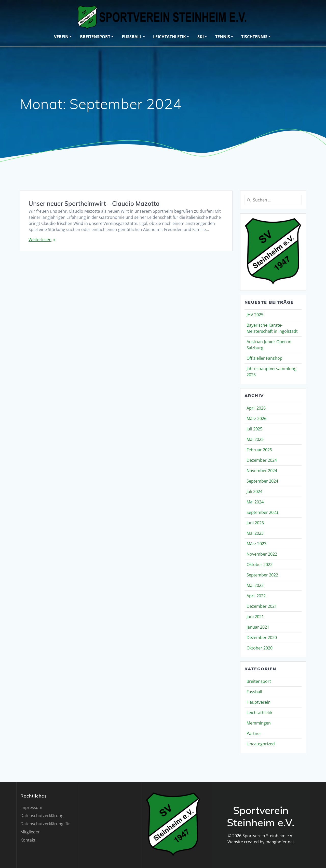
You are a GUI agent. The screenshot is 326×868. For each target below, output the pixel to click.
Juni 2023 (255, 523)
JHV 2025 (255, 315)
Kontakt (28, 840)
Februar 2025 (259, 450)
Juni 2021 (255, 617)
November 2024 (262, 471)
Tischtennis (254, 37)
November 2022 (262, 554)
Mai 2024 (255, 502)
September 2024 (262, 481)
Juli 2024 (254, 491)
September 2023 (262, 512)
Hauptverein (259, 702)
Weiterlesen (40, 240)
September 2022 (262, 575)
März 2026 (256, 418)
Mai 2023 (255, 533)
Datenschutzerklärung (42, 816)
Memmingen (259, 723)
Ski (201, 37)
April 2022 (256, 596)
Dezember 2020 (262, 638)
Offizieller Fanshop (264, 358)
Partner (254, 733)
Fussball (132, 37)
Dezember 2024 (262, 460)
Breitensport (95, 37)
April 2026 (256, 408)
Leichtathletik (169, 37)
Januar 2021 (258, 627)
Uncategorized (261, 744)
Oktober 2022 (260, 565)
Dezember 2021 (262, 606)
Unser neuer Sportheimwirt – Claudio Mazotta (94, 204)
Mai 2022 (255, 585)
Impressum (31, 807)
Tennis (223, 37)
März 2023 (256, 544)
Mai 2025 (255, 439)
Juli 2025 (254, 429)
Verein (61, 37)
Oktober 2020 (260, 648)
